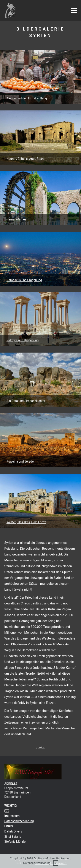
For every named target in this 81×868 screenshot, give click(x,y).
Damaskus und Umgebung (24, 280)
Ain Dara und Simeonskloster (26, 401)
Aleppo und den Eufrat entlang (27, 98)
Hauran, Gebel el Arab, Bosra (25, 159)
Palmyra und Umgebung (23, 340)
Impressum (12, 816)
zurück (40, 747)
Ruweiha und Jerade (20, 462)
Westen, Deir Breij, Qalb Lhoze (26, 522)
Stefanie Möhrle (15, 842)
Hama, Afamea (17, 219)
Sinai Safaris (13, 837)
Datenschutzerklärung (19, 821)
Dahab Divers (13, 831)
